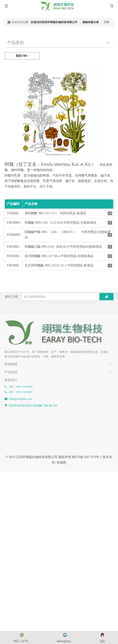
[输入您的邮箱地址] (63, 297)
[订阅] (106, 297)
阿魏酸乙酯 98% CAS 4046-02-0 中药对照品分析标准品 (63, 247)
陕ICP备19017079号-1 (87, 457)
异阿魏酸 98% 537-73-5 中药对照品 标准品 (55, 213)
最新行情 (22, 56)
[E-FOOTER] (57, 333)
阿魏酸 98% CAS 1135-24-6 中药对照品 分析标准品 (60, 223)
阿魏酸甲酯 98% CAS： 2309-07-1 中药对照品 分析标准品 (68, 235)
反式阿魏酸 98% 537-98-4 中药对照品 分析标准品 (59, 256)
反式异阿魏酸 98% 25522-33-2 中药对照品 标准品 (59, 265)
